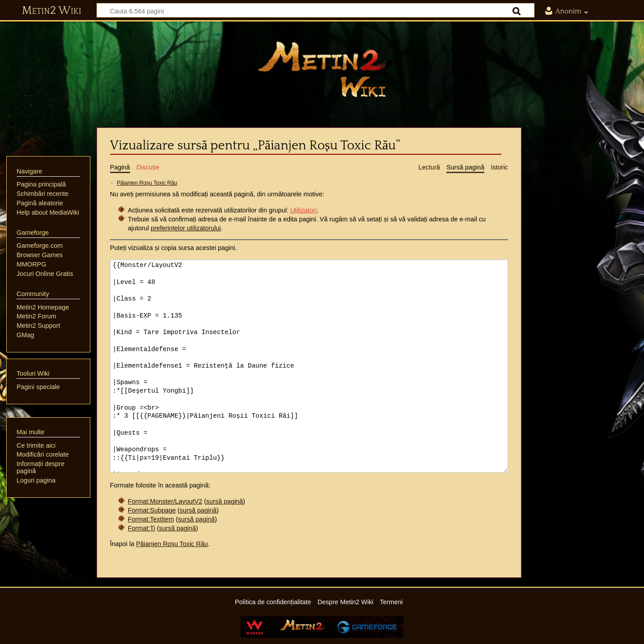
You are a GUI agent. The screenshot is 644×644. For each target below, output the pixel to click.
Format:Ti (142, 528)
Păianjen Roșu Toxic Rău (147, 183)
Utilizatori (303, 210)
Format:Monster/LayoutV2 (165, 501)
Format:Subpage (152, 510)
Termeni (391, 602)
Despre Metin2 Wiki (345, 602)
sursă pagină (225, 501)
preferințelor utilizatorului (186, 228)
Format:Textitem (151, 519)
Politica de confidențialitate (273, 602)
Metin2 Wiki (52, 11)
